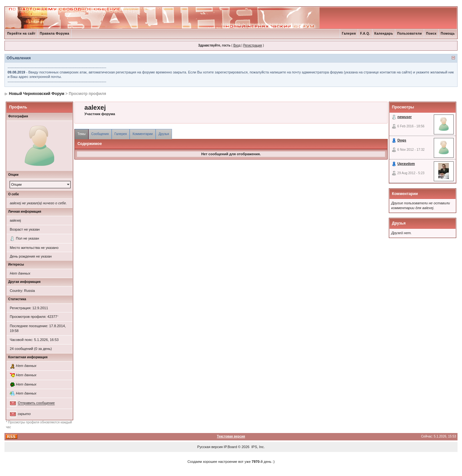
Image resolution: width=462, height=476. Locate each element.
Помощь (448, 34)
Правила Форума (55, 34)
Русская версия (210, 447)
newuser (405, 117)
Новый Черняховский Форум (37, 94)
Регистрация (252, 45)
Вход (237, 45)
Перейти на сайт (21, 34)
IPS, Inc (258, 447)
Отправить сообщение (36, 403)
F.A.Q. (365, 34)
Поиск (431, 34)
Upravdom (406, 164)
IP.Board (230, 447)
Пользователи (410, 34)
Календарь (384, 34)
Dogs (402, 140)
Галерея (349, 34)
